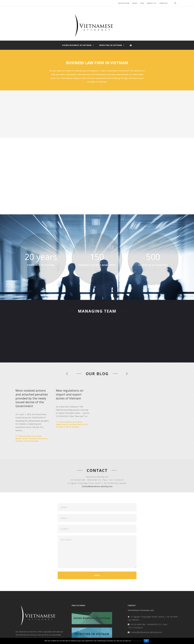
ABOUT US (152, 3)
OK (146, 641)
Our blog (97, 374)
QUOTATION (124, 3)
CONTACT (164, 3)
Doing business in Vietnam (77, 45)
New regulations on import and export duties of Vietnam (133, 392)
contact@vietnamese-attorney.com (97, 463)
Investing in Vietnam (111, 45)
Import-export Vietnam (52, 415)
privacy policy (137, 641)
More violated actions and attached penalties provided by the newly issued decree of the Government (54, 392)
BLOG (135, 3)
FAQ (142, 3)
